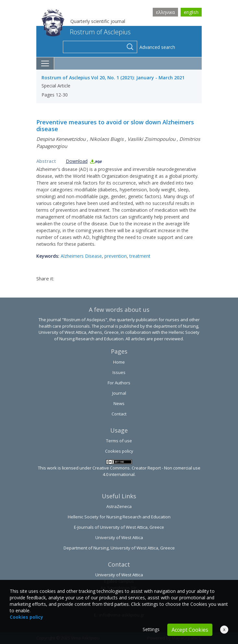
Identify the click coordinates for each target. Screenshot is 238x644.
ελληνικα (165, 12)
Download (84, 161)
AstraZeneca (119, 506)
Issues (119, 372)
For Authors (119, 383)
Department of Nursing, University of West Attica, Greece (119, 548)
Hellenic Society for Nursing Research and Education (119, 517)
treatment (140, 256)
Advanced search (157, 47)
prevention (116, 256)
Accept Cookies (190, 630)
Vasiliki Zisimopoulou (151, 139)
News (119, 403)
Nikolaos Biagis (107, 139)
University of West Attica (119, 537)
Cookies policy (119, 451)
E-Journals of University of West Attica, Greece (119, 527)
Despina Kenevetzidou (61, 139)
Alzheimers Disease (81, 256)
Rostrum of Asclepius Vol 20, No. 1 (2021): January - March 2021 (113, 78)
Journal (119, 393)
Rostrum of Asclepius (86, 32)
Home (119, 362)
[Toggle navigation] (45, 63)
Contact (119, 414)
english (191, 12)
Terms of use (119, 441)
